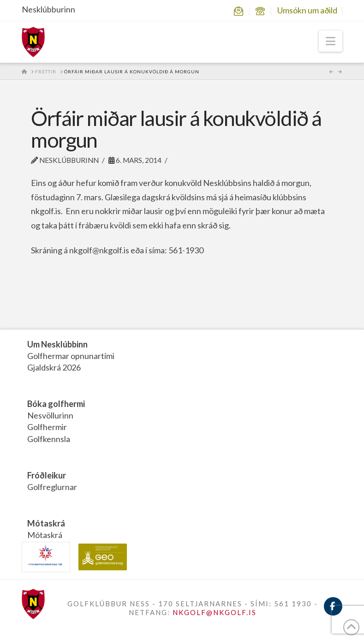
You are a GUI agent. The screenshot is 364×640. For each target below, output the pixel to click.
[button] (331, 41)
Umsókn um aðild (307, 10)
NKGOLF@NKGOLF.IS (215, 612)
